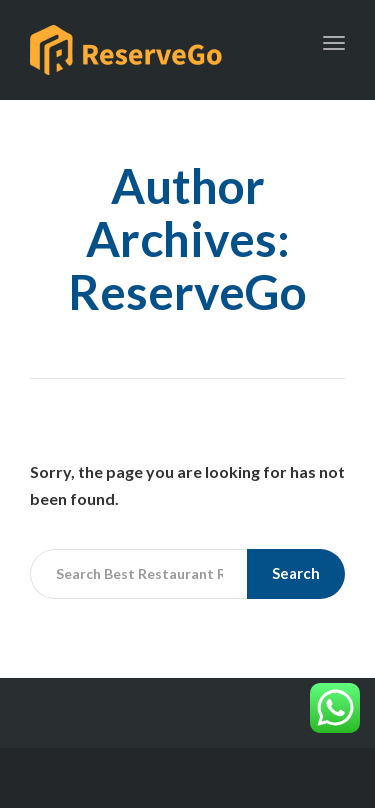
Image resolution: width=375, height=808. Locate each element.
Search (296, 573)
